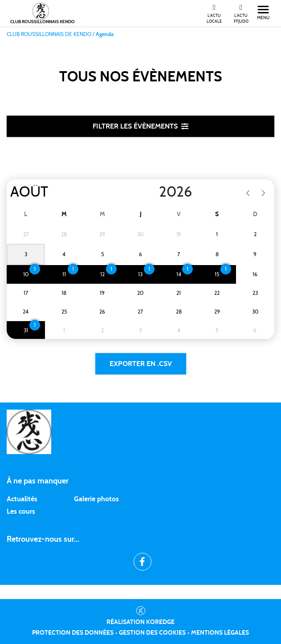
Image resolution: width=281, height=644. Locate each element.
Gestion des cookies (152, 633)
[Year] (152, 192)
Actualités (22, 499)
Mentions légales (220, 633)
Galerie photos (96, 499)
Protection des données (73, 633)
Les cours (21, 511)
